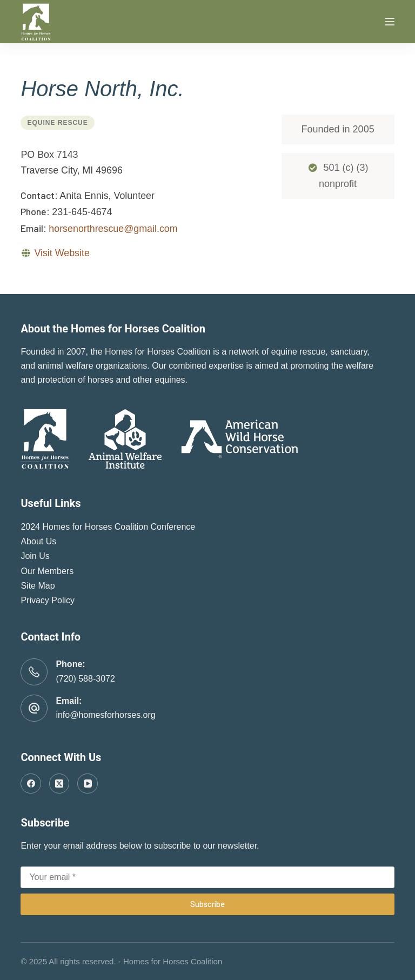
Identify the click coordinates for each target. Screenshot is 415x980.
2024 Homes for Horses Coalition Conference (108, 527)
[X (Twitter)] (59, 784)
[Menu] (390, 22)
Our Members (47, 571)
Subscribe (207, 904)
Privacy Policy (48, 600)
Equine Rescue (57, 123)
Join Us (35, 556)
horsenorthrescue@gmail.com (113, 229)
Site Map (38, 586)
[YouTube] (88, 784)
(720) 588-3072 (85, 679)
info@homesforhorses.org (105, 715)
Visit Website (62, 253)
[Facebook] (31, 784)
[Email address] (207, 877)
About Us (38, 541)
